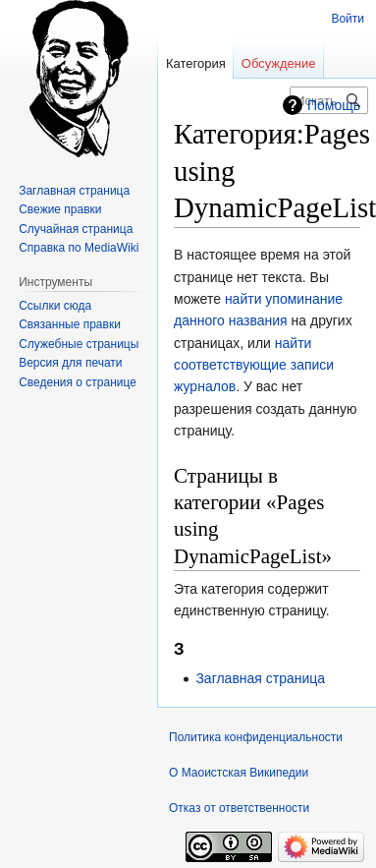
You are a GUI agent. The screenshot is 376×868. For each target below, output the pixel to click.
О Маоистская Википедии (239, 773)
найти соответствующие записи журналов (254, 365)
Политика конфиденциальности (256, 737)
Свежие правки (60, 209)
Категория (196, 63)
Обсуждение (279, 63)
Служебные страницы (79, 344)
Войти (348, 19)
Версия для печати (70, 363)
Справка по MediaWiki (79, 248)
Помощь (334, 105)
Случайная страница (76, 229)
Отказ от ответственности (239, 808)
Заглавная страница (260, 678)
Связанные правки (70, 324)
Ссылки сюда (55, 306)
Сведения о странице (78, 382)
